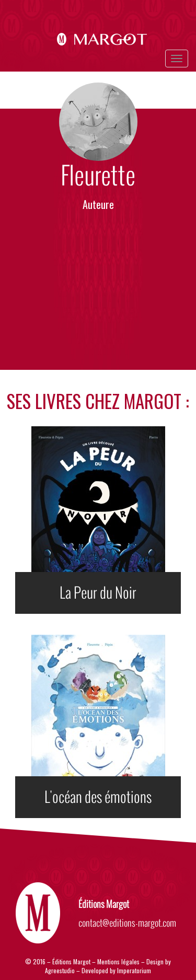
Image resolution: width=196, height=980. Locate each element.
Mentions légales (118, 961)
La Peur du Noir (98, 593)
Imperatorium (134, 970)
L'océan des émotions (98, 797)
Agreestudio (61, 970)
